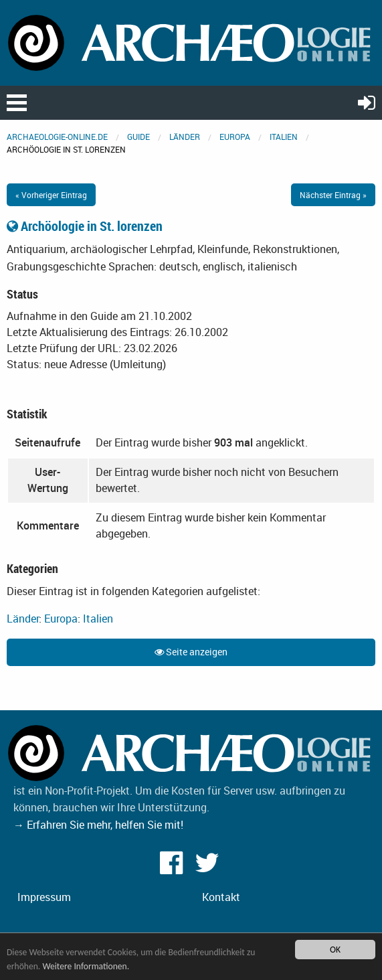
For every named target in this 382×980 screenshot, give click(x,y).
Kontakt (221, 897)
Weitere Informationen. (86, 966)
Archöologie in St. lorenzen (85, 226)
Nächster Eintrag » (333, 195)
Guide (138, 137)
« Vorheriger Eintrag (51, 195)
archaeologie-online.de (57, 137)
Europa (235, 137)
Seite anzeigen (191, 652)
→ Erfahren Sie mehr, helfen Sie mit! (98, 825)
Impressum (44, 897)
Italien (284, 137)
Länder (185, 137)
